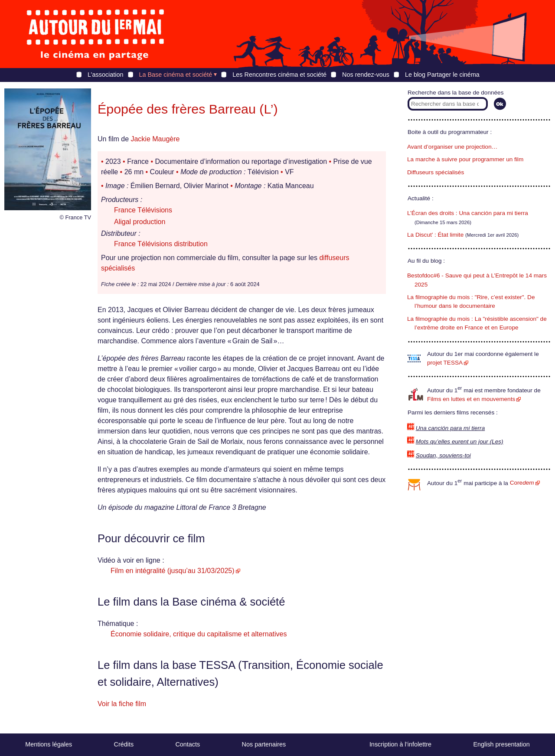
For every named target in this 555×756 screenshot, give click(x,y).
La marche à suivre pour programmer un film (465, 159)
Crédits (124, 744)
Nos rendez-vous (366, 75)
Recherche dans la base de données (455, 93)
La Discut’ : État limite (435, 235)
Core (522, 483)
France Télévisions (143, 210)
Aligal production (140, 222)
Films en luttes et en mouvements (471, 399)
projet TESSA (445, 363)
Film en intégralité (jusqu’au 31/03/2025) (173, 571)
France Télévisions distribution (161, 244)
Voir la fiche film (122, 704)
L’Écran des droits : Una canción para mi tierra (468, 213)
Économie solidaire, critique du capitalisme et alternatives (199, 634)
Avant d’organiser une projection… (452, 147)
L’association (105, 75)
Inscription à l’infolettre (400, 744)
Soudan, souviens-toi (443, 455)
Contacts (188, 744)
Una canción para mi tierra (450, 428)
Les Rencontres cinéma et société (279, 75)
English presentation (501, 744)
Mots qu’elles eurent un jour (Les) (460, 442)
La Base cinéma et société (176, 75)
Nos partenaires (264, 744)
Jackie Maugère (155, 139)
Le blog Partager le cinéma (442, 75)
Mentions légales (49, 744)
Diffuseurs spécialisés (436, 172)
